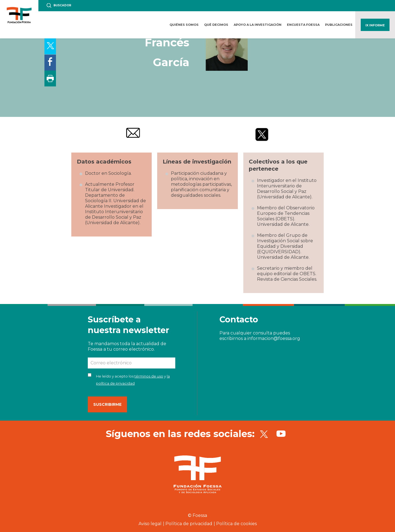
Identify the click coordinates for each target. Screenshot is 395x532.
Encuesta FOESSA (303, 25)
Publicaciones (339, 25)
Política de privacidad (189, 524)
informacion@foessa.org (274, 338)
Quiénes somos (184, 25)
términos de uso (149, 376)
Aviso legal (150, 524)
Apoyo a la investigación (258, 25)
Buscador (62, 5)
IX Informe (375, 25)
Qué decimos (216, 25)
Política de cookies (236, 524)
